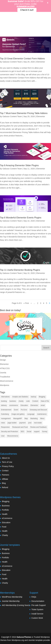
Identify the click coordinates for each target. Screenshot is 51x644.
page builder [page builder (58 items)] (12, 423)
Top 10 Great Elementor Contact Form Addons (22, 59)
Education (6, 522)
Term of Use (7, 462)
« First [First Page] (26, 303)
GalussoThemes (24, 637)
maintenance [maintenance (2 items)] (42, 414)
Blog (4, 483)
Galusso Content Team (12, 62)
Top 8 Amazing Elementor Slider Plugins (19, 165)
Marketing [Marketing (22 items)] (34, 419)
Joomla (3, 373)
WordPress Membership (12, 597)
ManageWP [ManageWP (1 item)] (18, 419)
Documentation (38, 601)
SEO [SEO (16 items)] (22, 432)
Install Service (37, 614)
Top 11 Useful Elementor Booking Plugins (20, 270)
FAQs (34, 597)
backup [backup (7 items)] (34, 397)
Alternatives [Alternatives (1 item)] (5, 397)
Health (5, 514)
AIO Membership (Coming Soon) (16, 605)
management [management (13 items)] (6, 419)
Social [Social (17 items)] (29, 432)
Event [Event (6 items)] (16, 410)
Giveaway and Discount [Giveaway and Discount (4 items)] (38, 410)
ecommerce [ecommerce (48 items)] (14, 405)
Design (3, 360)
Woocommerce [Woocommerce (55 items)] (13, 436)
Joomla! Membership (11, 601)
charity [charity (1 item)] (21, 401)
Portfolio (5, 510)
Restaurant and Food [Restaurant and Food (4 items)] (20, 427)
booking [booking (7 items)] (4, 401)
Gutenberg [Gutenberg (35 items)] (5, 414)
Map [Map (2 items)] (26, 419)
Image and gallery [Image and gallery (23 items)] (18, 414)
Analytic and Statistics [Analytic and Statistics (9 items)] (20, 397)
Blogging (6, 501)
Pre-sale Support (39, 605)
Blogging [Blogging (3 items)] (42, 397)
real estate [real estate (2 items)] (38, 423)
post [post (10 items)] (30, 423)
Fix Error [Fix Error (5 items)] (24, 410)
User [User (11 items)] (3, 436)
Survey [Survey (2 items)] (45, 432)
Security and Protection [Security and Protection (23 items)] (10, 432)
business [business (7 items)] (13, 401)
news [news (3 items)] (3, 423)
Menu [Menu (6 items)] (42, 419)
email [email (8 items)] (43, 405)
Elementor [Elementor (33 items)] (34, 405)
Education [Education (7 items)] (24, 405)
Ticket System (37, 609)
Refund (5, 487)
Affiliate (5, 479)
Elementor (41, 62)
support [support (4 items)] (37, 432)
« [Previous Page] (31, 303)
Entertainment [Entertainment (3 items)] (6, 410)
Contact (5, 471)
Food (4, 527)
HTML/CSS (5, 368)
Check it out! (27, 10)
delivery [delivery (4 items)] (4, 405)
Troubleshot (5, 377)
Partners (6, 475)
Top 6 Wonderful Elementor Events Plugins (21, 218)
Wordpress (5, 385)
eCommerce (7, 518)
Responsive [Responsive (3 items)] (5, 427)
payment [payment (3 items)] (22, 423)
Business (6, 506)
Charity (5, 535)
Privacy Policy (8, 466)
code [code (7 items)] (28, 401)
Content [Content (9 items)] (35, 401)
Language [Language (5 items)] (31, 414)
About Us (6, 458)
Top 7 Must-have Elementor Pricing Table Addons (24, 113)
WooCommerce (7, 381)
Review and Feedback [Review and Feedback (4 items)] (38, 427)
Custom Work (37, 618)
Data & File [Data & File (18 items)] (45, 401)
